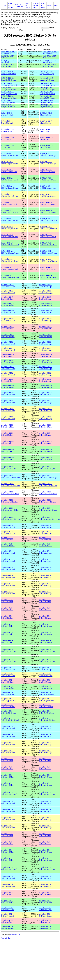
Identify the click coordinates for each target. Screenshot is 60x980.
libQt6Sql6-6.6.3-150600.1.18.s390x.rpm (48, 236)
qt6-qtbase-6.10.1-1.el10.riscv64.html (8, 426)
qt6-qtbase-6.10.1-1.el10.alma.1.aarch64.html (10, 477)
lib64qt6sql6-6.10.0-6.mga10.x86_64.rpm (47, 79)
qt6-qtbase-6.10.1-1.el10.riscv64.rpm (46, 426)
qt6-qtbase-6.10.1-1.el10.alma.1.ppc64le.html (10, 485)
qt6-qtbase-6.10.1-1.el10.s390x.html (7, 434)
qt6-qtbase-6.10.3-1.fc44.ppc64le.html (8, 320)
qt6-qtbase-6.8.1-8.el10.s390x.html (7, 760)
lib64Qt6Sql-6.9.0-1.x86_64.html (8, 65)
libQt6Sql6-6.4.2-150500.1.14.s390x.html (9, 268)
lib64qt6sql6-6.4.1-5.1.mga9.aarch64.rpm (47, 93)
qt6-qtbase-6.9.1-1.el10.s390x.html (7, 601)
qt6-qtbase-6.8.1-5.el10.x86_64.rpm (46, 902)
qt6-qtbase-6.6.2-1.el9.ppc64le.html (8, 915)
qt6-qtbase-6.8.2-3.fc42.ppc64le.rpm (46, 675)
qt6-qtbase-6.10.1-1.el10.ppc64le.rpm (46, 410)
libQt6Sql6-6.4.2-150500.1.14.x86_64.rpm (48, 276)
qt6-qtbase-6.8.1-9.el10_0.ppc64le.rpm (47, 700)
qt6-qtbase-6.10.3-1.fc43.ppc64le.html (8, 349)
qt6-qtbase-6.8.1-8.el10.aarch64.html (8, 727)
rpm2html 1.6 (15, 934)
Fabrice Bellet (6, 938)
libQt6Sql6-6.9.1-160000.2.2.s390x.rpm (47, 203)
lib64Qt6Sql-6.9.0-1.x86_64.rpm (50, 65)
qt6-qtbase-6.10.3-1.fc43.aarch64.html (8, 343)
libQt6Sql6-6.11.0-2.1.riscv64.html (8, 130)
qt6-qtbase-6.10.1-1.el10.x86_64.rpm (46, 450)
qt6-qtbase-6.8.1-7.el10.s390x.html (7, 835)
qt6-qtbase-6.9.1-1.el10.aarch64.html (8, 552)
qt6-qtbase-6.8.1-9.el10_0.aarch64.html (9, 693)
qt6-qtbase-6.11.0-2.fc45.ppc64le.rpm (46, 292)
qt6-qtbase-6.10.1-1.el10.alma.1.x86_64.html (10, 509)
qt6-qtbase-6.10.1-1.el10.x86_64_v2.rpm (47, 468)
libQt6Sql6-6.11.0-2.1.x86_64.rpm (46, 146)
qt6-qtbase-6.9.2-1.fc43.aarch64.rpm (46, 526)
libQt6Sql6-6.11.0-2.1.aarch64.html (8, 114)
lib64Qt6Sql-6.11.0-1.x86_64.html (8, 57)
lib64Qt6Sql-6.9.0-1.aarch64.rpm (50, 61)
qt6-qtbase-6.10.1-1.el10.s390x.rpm (45, 434)
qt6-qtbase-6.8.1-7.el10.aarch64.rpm (46, 802)
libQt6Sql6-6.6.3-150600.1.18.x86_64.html (10, 244)
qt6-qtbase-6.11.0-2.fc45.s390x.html (7, 298)
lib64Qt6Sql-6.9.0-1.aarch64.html (8, 61)
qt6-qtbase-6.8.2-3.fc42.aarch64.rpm (46, 669)
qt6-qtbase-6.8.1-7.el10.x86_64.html (8, 851)
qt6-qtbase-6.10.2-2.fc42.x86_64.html (8, 386)
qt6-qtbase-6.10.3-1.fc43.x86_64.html (8, 362)
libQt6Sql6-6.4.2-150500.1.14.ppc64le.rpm (48, 260)
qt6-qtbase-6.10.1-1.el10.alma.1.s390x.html (10, 501)
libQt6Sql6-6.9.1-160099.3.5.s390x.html (9, 171)
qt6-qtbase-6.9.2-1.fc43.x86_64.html (8, 545)
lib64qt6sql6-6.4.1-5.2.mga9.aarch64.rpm (47, 84)
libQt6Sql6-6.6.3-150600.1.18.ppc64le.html (10, 228)
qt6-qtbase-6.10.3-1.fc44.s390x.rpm (45, 328)
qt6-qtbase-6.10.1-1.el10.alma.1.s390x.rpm (48, 501)
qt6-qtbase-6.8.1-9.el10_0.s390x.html (8, 706)
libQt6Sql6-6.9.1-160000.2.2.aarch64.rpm (48, 187)
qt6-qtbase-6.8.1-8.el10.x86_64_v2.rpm (47, 793)
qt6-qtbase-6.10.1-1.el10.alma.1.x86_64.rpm (48, 509)
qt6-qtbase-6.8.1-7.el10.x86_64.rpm (46, 851)
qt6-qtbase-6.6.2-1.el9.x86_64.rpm (45, 927)
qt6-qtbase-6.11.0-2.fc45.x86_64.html (8, 304)
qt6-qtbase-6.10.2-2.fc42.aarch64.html (8, 368)
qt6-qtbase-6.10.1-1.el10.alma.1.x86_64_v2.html (12, 518)
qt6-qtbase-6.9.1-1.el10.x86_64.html (8, 625)
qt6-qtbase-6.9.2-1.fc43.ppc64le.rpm (46, 532)
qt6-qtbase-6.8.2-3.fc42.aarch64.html (8, 669)
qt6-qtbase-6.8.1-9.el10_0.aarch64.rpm (47, 693)
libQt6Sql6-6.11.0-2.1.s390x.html (8, 138)
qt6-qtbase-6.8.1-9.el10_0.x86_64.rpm (46, 712)
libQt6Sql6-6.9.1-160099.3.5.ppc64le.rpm (48, 163)
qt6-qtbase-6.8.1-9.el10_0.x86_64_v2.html (10, 719)
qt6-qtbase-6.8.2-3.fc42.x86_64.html (8, 687)
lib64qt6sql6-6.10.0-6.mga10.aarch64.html (9, 73)
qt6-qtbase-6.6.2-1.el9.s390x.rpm (45, 921)
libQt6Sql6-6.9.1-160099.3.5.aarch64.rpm (48, 155)
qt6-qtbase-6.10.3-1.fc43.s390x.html (7, 355)
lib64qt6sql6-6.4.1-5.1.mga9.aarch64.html (9, 93)
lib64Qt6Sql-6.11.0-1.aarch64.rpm (50, 53)
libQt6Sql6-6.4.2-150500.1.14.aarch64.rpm (48, 252)
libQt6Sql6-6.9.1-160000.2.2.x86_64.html (9, 211)
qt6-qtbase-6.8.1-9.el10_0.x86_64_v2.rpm (48, 719)
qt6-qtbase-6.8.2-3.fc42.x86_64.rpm (46, 687)
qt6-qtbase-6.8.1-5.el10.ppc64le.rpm (46, 885)
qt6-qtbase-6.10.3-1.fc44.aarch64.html (8, 311)
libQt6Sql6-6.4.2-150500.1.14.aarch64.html (10, 252)
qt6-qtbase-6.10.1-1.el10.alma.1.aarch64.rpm (48, 477)
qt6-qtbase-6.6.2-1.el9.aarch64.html (8, 909)
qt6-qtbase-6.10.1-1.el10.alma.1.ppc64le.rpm (48, 485)
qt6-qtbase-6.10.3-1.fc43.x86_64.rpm (46, 362)
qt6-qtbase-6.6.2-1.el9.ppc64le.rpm (45, 915)
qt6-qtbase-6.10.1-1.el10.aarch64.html (8, 393)
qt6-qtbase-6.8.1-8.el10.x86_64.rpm (46, 776)
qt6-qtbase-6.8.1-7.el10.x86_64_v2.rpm (47, 868)
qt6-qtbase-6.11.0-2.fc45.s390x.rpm (45, 298)
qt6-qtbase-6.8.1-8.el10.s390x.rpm (45, 760)
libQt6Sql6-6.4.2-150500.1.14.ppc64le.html (10, 260)
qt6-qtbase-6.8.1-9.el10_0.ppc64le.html (9, 700)
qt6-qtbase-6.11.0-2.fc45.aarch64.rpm (46, 286)
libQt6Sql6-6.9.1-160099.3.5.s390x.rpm (47, 171)
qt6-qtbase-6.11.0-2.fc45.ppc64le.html (8, 292)
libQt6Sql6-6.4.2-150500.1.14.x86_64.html (10, 276)
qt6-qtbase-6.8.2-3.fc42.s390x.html (7, 681)
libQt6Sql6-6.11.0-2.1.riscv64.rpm (46, 130)
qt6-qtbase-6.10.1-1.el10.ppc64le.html (8, 410)
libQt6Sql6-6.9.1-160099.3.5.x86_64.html (9, 179)
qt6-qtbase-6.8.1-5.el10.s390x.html (7, 894)
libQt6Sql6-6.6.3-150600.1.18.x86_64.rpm (48, 244)
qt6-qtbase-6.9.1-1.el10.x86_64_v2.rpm (47, 650)
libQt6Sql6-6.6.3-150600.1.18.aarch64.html (10, 220)
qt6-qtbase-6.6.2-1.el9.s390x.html (7, 921)
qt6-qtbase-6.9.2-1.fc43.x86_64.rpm (46, 545)
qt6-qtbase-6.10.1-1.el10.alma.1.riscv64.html (10, 493)
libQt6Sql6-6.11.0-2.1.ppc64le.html (8, 122)
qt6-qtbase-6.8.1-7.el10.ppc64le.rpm (46, 819)
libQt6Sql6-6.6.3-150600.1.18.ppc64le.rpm (48, 228)
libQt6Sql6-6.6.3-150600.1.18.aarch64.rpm (48, 220)
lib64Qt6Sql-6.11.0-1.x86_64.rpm (50, 57)
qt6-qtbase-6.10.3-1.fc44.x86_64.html (8, 336)
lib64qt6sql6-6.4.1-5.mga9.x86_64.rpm (46, 106)
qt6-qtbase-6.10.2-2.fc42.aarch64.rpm (46, 368)
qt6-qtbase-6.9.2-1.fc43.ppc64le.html (8, 532)
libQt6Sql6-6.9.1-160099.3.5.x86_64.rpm (48, 179)
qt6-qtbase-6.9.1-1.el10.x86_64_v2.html (9, 650)
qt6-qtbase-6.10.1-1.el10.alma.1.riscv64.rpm (48, 493)
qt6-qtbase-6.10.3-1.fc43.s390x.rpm (45, 355)
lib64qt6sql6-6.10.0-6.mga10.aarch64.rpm (47, 73)
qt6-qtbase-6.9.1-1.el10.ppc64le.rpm (46, 576)
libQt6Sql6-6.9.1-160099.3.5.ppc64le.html (10, 163)
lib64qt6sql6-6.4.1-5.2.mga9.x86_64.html (9, 89)
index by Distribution (19, 5)
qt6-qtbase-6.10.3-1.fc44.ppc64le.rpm (46, 320)
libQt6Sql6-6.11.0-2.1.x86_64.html (8, 146)
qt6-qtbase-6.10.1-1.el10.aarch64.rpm (46, 393)
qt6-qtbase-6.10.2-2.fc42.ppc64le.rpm (46, 374)
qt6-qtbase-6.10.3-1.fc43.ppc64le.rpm (46, 349)
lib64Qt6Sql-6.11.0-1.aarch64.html (8, 53)
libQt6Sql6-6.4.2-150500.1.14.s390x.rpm (48, 268)
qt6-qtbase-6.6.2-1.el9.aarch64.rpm (45, 909)
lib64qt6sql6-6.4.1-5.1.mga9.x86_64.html (9, 97)
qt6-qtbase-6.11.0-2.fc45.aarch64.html (8, 286)
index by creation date (36, 5)
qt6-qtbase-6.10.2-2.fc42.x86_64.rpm (46, 386)
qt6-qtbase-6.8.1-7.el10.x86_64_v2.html (9, 868)
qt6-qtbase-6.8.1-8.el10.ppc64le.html (8, 743)
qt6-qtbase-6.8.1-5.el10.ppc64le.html (8, 885)
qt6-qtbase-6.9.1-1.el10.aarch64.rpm (46, 552)
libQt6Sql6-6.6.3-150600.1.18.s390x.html (9, 236)
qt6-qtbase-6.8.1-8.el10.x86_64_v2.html (9, 793)
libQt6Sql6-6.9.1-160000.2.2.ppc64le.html (10, 195)
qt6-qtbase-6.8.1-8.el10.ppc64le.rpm (46, 743)
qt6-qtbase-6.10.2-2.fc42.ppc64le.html (8, 374)
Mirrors (50, 5)
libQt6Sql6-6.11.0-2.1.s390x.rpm (46, 138)
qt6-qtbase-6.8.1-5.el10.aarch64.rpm (46, 877)
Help (56, 5)
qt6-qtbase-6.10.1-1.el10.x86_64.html (8, 450)
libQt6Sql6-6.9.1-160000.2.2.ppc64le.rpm (48, 195)
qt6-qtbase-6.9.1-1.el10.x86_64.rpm (46, 625)
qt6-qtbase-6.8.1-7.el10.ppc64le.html (8, 819)
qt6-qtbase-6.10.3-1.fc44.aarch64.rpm (46, 311)
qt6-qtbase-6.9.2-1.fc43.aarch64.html (8, 526)
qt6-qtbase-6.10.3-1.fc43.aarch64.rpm (46, 343)
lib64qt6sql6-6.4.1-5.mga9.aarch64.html (8, 101)
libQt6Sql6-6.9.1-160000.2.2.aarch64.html (10, 187)
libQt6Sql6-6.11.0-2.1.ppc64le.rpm (46, 122)
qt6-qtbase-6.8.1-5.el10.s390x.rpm (45, 894)
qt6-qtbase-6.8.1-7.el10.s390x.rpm (45, 835)
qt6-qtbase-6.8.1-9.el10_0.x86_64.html (9, 712)
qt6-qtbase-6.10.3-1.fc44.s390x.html (7, 328)
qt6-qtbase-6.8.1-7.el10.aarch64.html (8, 802)
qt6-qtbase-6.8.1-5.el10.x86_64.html (8, 902)
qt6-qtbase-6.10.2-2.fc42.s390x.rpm (45, 380)
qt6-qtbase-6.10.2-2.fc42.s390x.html (7, 380)
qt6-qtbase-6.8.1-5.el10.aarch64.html (8, 877)
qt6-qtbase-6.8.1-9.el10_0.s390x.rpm (46, 706)
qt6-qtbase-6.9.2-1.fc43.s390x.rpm (45, 539)
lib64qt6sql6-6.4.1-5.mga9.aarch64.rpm (47, 101)
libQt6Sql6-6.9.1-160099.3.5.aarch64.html (10, 155)
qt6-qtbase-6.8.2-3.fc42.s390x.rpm (45, 681)
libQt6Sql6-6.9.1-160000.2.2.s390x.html (9, 203)
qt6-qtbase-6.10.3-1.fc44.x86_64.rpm (46, 336)
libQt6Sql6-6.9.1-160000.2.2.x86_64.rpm (48, 211)
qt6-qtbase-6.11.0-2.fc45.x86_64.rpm (46, 304)
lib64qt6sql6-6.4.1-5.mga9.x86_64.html (8, 106)
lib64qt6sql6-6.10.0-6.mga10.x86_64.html (9, 79)
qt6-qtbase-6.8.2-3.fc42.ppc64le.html (8, 675)
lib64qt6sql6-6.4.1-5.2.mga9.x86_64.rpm (47, 89)
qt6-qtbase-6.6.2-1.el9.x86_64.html (7, 927)
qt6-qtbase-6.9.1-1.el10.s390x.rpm (45, 601)
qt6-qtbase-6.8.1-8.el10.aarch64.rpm (46, 727)
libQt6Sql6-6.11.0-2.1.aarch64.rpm (46, 114)
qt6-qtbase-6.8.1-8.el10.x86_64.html (8, 776)
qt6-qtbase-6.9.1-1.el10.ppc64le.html (8, 576)
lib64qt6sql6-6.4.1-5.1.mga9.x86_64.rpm (47, 97)
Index (4, 5)
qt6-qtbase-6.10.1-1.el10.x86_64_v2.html (9, 468)
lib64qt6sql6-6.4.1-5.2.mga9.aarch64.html (9, 84)
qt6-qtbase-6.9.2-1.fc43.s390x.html (7, 539)
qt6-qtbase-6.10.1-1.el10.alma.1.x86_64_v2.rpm (49, 518)
